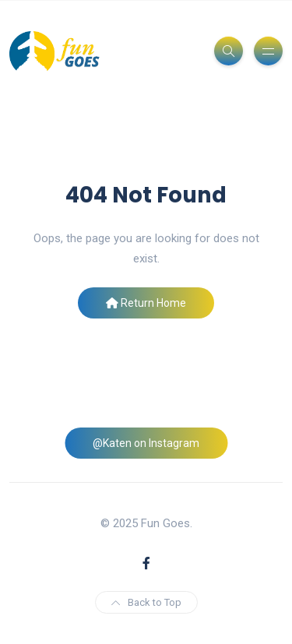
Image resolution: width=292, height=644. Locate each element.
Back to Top (146, 602)
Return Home (146, 303)
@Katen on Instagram (146, 443)
